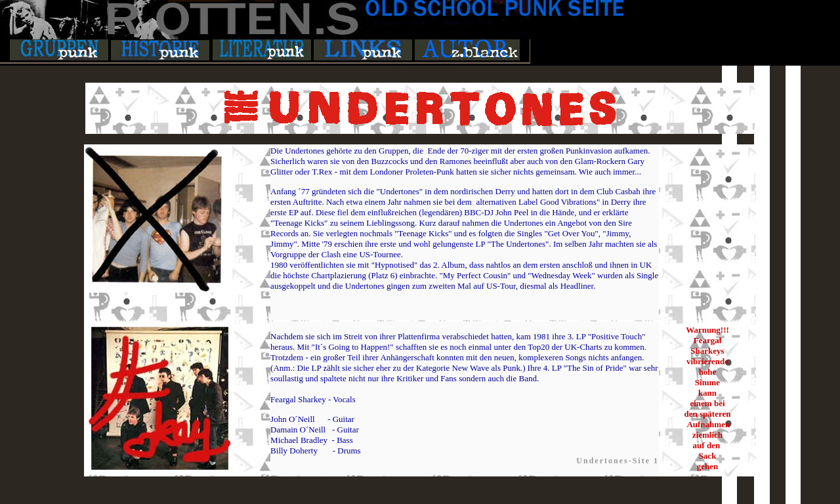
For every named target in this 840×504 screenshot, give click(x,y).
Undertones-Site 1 (618, 461)
